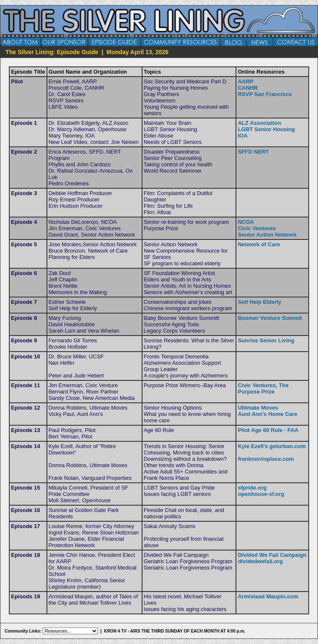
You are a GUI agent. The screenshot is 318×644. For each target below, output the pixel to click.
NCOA (246, 222)
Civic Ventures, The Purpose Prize (263, 388)
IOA (243, 136)
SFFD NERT (253, 152)
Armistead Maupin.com (268, 596)
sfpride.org (252, 488)
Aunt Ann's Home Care (267, 414)
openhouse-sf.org (261, 494)
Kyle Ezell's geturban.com (272, 446)
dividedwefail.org (260, 561)
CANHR (248, 88)
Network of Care (259, 244)
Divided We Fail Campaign (272, 555)
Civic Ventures (257, 228)
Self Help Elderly (259, 302)
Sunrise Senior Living (266, 340)
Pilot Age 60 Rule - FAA (268, 430)
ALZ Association (259, 123)
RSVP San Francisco (265, 94)
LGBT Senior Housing (266, 129)
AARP (245, 81)
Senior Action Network (267, 235)
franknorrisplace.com (266, 459)
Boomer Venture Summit (270, 318)
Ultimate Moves (258, 408)
